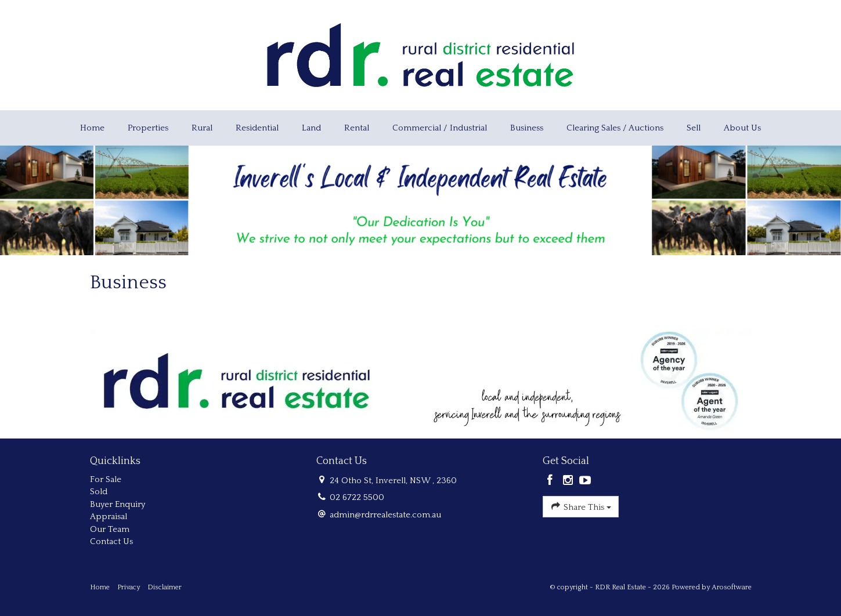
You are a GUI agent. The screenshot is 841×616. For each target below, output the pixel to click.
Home (92, 128)
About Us (742, 128)
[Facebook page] (552, 481)
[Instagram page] (569, 481)
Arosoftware (732, 587)
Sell (694, 128)
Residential (257, 128)
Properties (148, 128)
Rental (357, 128)
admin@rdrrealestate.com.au (385, 515)
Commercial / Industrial (440, 128)
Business (527, 128)
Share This (581, 506)
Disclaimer (165, 587)
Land (311, 128)
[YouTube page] (586, 481)
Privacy (129, 587)
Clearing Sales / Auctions (615, 128)
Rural (202, 128)
